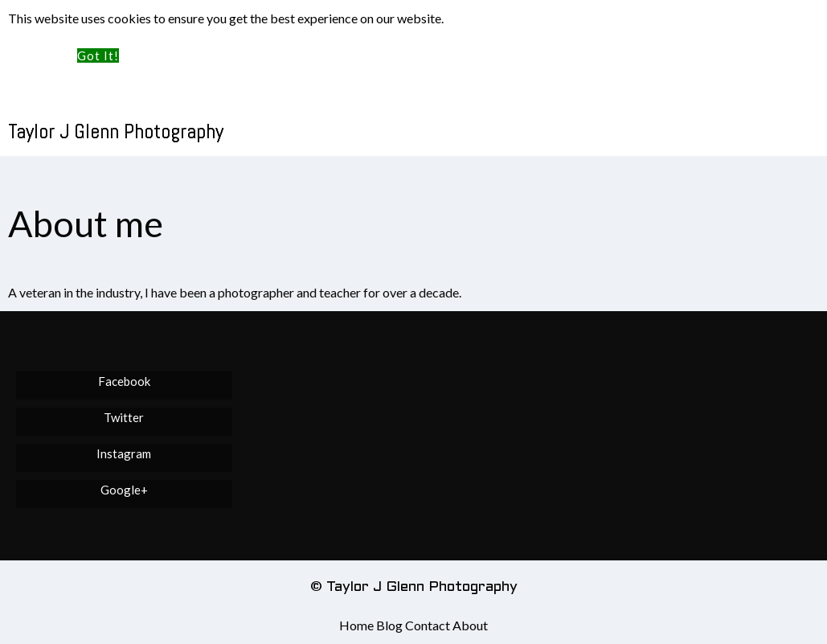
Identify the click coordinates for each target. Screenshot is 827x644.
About (470, 625)
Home (356, 625)
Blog (389, 625)
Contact (428, 625)
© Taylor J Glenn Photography (414, 587)
